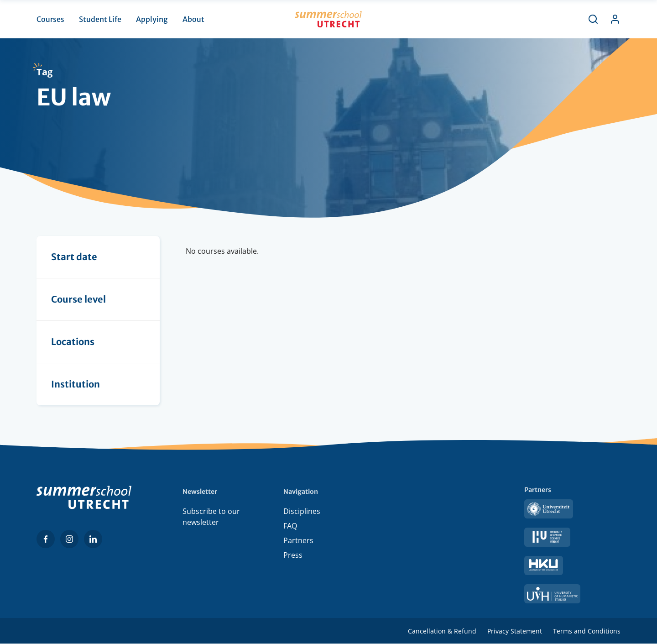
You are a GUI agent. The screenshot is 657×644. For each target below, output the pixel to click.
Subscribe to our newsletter (211, 517)
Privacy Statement (515, 631)
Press (293, 555)
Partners (298, 540)
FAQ (290, 526)
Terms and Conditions (587, 631)
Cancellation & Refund (442, 631)
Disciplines (302, 511)
